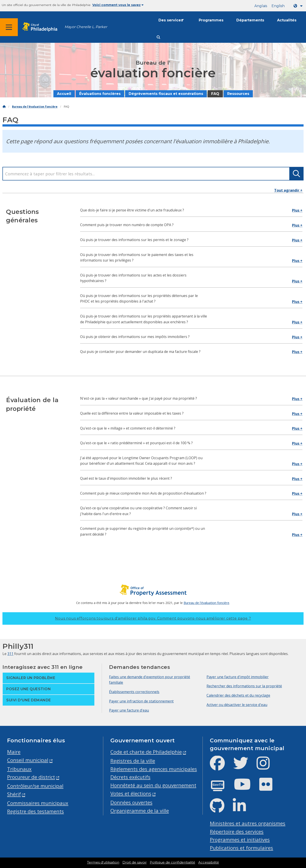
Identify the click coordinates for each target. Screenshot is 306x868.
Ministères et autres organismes (248, 823)
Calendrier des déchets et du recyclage (238, 695)
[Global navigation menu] (9, 27)
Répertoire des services (237, 832)
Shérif (14, 794)
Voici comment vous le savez (118, 5)
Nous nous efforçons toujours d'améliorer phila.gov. (153, 618)
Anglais (261, 6)
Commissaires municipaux (38, 803)
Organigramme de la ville (140, 811)
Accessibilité (209, 862)
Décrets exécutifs (130, 777)
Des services (171, 20)
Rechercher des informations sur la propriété (244, 686)
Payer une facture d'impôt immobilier (238, 677)
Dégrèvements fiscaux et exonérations (166, 94)
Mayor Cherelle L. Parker (86, 27)
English (278, 6)
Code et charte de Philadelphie (146, 752)
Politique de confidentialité (172, 862)
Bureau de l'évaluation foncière (35, 107)
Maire (14, 752)
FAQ (215, 94)
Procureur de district (31, 777)
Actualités (287, 20)
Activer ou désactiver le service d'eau (237, 705)
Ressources (238, 94)
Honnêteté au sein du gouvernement (153, 785)
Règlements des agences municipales (154, 769)
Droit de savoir (135, 862)
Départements (250, 20)
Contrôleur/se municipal (35, 786)
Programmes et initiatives (240, 840)
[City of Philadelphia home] (41, 27)
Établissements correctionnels (134, 692)
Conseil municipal (28, 760)
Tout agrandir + (288, 190)
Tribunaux (19, 769)
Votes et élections (131, 793)
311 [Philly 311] (10, 654)
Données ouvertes (131, 802)
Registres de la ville (133, 761)
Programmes (211, 20)
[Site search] (158, 37)
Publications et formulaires (241, 848)
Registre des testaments (35, 811)
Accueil (64, 94)
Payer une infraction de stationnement (141, 701)
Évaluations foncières (100, 94)
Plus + (297, 210)
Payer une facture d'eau (129, 710)
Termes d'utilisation (103, 862)
